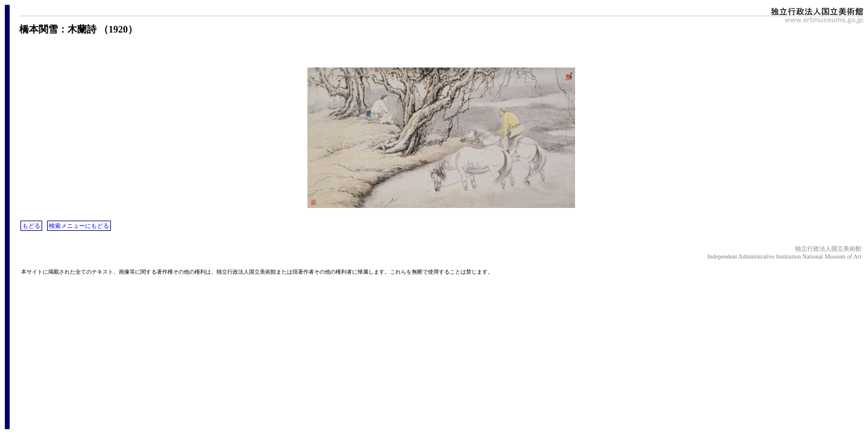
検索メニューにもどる (79, 226)
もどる (31, 226)
